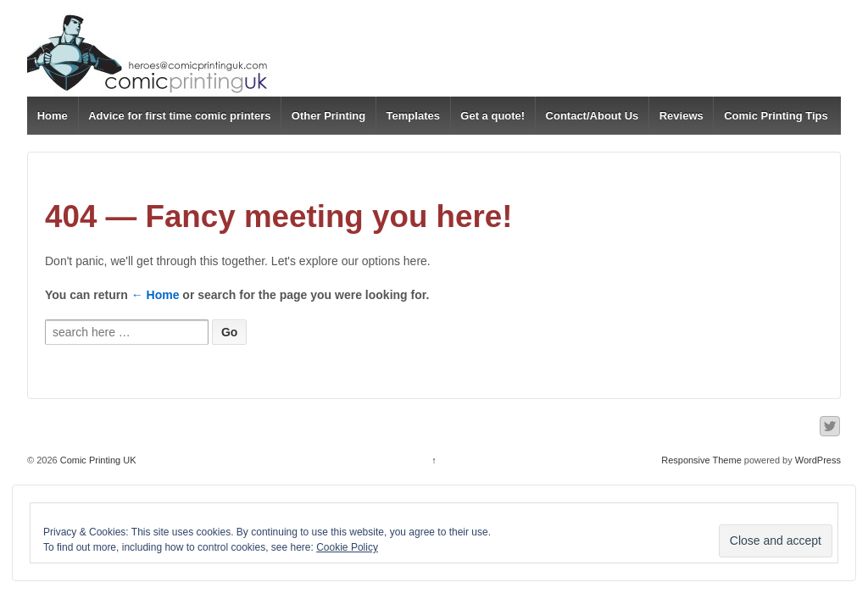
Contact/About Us (593, 116)
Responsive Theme (701, 460)
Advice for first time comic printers (179, 116)
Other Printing (328, 116)
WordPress (818, 460)
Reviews (682, 116)
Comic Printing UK (97, 460)
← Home (156, 295)
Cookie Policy (347, 547)
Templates (413, 116)
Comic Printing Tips (776, 116)
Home (53, 116)
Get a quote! (492, 116)
